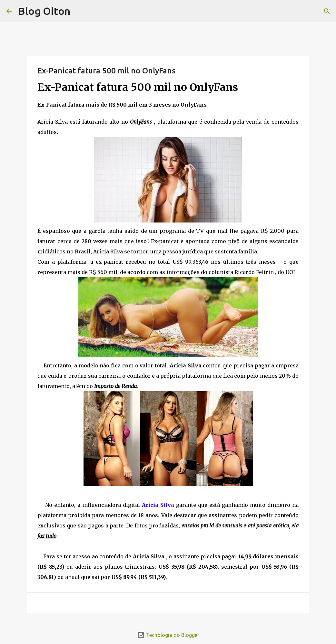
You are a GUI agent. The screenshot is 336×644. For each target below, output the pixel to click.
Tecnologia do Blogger (168, 635)
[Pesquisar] (327, 11)
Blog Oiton (44, 11)
